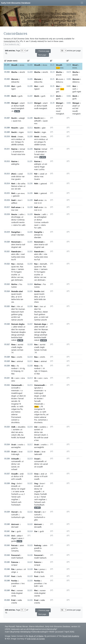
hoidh (14, 437)
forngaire (18, 272)
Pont (13, 576)
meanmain (39, 390)
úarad (14, 467)
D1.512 (7, 161)
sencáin (14, 401)
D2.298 (30, 200)
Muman (45, 329)
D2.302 (30, 251)
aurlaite (16, 429)
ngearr (37, 89)
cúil (46, 244)
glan (22, 128)
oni (35, 139)
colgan (14, 409)
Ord (13, 536)
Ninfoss (38, 284)
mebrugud (39, 393)
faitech (14, 502)
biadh (45, 106)
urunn (61, 79)
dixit (13, 309)
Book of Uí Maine (36, 636)
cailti (44, 214)
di (14, 152)
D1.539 (7, 512)
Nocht (14, 118)
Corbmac (21, 220)
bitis (18, 299)
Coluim (43, 435)
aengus (40, 142)
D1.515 (7, 193)
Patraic (14, 545)
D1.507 (7, 118)
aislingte (38, 164)
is (15, 139)
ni (20, 476)
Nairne (14, 149)
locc (23, 583)
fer (17, 309)
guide (14, 541)
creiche (37, 603)
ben (21, 186)
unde (13, 176)
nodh (36, 108)
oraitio (44, 445)
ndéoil (14, 340)
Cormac (37, 222)
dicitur (16, 106)
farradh (37, 401)
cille (17, 254)
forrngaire (41, 272)
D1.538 (7, 483)
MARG (37, 407)
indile (20, 600)
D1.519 (7, 232)
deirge (14, 335)
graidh (37, 548)
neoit (36, 225)
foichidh (44, 494)
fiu (44, 414)
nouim (19, 294)
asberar (14, 414)
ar (16, 297)
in (23, 152)
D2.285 (30, 79)
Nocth (37, 118)
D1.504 (7, 86)
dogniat (15, 247)
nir (18, 489)
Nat (13, 306)
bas (37, 440)
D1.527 (7, 344)
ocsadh (40, 467)
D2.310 (30, 357)
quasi (15, 121)
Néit (36, 184)
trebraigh (15, 454)
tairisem (44, 269)
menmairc (15, 390)
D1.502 (7, 72)
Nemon (14, 186)
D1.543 (7, 545)
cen (19, 277)
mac (13, 179)
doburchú (38, 82)
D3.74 (52, 72)
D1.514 (7, 183)
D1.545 (7, 562)
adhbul (14, 203)
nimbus (19, 139)
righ (36, 371)
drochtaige (16, 217)
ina (12, 259)
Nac (13, 264)
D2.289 (30, 136)
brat (21, 452)
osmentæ (42, 420)
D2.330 (30, 580)
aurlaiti (37, 429)
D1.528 (7, 357)
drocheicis (38, 422)
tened (20, 327)
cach (42, 86)
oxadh (37, 479)
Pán (13, 569)
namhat (37, 320)
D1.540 (7, 524)
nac (22, 277)
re (44, 297)
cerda (14, 596)
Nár (36, 174)
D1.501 (7, 65)
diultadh (43, 264)
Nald (13, 200)
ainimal (44, 361)
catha (23, 184)
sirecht (45, 72)
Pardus (14, 581)
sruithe (14, 275)
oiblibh (37, 145)
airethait (21, 335)
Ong (13, 483)
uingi (38, 572)
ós (21, 512)
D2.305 (30, 291)
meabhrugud (17, 393)
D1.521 (7, 251)
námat (14, 320)
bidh (36, 586)
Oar (13, 531)
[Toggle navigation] (82, 3)
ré (21, 297)
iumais (43, 145)
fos (21, 284)
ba (22, 435)
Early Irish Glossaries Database (16, 3)
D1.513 (7, 174)
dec (42, 572)
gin (23, 517)
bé (16, 189)
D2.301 (30, 242)
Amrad (37, 435)
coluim (14, 435)
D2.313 (30, 132)
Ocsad (37, 459)
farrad (21, 398)
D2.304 (30, 284)
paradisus (15, 583)
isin (22, 299)
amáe (41, 200)
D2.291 (30, 161)
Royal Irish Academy (71, 636)
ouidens (43, 427)
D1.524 (7, 291)
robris (15, 225)
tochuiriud (16, 517)
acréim (14, 317)
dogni (37, 396)
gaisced (44, 184)
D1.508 (7, 128)
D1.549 (7, 590)
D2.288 (30, 118)
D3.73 (52, 65)
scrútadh (15, 388)
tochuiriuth (39, 517)
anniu (36, 412)
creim (43, 317)
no (42, 235)
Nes (36, 344)
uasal (20, 174)
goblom (15, 314)
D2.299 (30, 214)
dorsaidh (38, 527)
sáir (20, 247)
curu (46, 378)
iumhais (20, 145)
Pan (36, 569)
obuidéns (21, 427)
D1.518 (7, 214)
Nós (13, 366)
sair (43, 247)
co (35, 497)
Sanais (37, 350)
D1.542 (7, 536)
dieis (36, 297)
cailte (21, 214)
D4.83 (69, 103)
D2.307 (30, 324)
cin (18, 467)
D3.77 (52, 96)
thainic (37, 494)
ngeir (79, 92)
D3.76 (52, 86)
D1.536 (7, 459)
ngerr (13, 89)
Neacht (15, 128)
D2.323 (30, 524)
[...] (58, 68)
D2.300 (30, 232)
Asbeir (45, 312)
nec (18, 267)
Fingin (42, 167)
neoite (22, 222)
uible (15, 327)
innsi (23, 257)
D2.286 (30, 86)
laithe (14, 299)
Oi (12, 378)
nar (23, 176)
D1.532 (7, 385)
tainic (17, 491)
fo (23, 142)
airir (41, 586)
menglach (20, 108)
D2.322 (30, 512)
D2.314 (30, 378)
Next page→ (43, 55)
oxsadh (18, 479)
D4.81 (69, 86)
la (17, 548)
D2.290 (30, 149)
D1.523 (7, 284)
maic (36, 169)
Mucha (14, 72)
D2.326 (30, 555)
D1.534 (7, 444)
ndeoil (37, 340)
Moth (14, 96)
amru (21, 432)
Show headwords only (12, 44)
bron (42, 483)
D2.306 (30, 306)
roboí (19, 154)
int (25, 396)
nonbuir (15, 368)
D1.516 (7, 200)
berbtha (15, 337)
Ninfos (14, 284)
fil (20, 404)
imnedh (14, 486)
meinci (37, 417)
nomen (20, 590)
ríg (24, 368)
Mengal (59, 103)
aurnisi (20, 344)
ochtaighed (42, 217)
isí (19, 297)
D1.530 (7, 366)
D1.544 (7, 555)
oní (13, 139)
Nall (36, 200)
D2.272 (30, 103)
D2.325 (30, 545)
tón (19, 306)
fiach (22, 312)
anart (22, 103)
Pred (36, 600)
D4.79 (69, 72)
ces (13, 302)
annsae (37, 235)
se (38, 497)
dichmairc (19, 280)
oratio (21, 445)
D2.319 (30, 459)
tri (21, 368)
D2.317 (30, 444)
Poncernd (15, 555)
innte (36, 157)
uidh (39, 437)
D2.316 (30, 427)
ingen (21, 132)
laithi (36, 299)
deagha (22, 332)
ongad (22, 489)
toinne (37, 287)
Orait (14, 445)
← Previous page (43, 51)
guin (19, 193)
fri (12, 272)
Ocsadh (15, 474)
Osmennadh (17, 385)
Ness (13, 344)
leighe (20, 347)
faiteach (38, 502)
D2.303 (30, 264)
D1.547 (7, 576)
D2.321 (30, 483)
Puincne (15, 562)
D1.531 (7, 378)
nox (19, 121)
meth (13, 558)
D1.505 (7, 96)
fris (36, 420)
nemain (37, 332)
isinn (19, 257)
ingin (44, 132)
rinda (13, 593)
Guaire (37, 179)
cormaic (20, 350)
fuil (38, 259)
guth (20, 96)
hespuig (17, 371)
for (20, 225)
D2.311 (30, 361)
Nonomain (16, 242)
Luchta (41, 169)
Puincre (37, 562)
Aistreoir (15, 524)
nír (41, 489)
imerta (19, 244)
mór (36, 203)
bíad (20, 337)
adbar (19, 536)
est (57, 108)
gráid (13, 548)
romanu (37, 551)
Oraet (14, 452)
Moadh (14, 65)
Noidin (37, 291)
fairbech (43, 558)
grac (36, 317)
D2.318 (30, 451)
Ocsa (36, 474)
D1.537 (7, 474)
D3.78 (52, 103)
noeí (23, 254)
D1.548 (7, 580)
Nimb (14, 137)
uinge (14, 572)
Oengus (18, 142)
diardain (21, 235)
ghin (36, 520)
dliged (14, 538)
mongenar (38, 409)
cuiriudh (15, 515)
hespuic (44, 371)
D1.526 (7, 324)
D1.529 (7, 361)
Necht (37, 128)
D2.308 (30, 366)
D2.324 (30, 531)
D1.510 (7, 136)
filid (13, 374)
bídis (41, 299)
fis (18, 366)
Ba (35, 437)
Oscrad (14, 512)
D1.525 (7, 306)
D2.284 (30, 72)
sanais (14, 350)
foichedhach (39, 505)
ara (13, 412)
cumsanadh (16, 461)
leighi (42, 347)
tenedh (42, 327)
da (35, 217)
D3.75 (52, 79)
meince (17, 412)
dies (13, 297)
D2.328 (30, 569)
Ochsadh (15, 459)
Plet (13, 590)
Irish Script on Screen (36, 639)
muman (22, 309)
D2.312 (30, 128)
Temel (14, 497)
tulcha (14, 257)
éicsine (14, 398)
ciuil (23, 244)
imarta (42, 244)
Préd (13, 600)
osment (14, 420)
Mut (13, 86)
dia (19, 184)
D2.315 (30, 385)
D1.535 (7, 451)
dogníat (37, 247)
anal (42, 474)
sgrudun (38, 388)
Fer (40, 309)
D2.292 (30, 174)
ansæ (13, 235)
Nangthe (38, 232)
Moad (75, 65)
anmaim (41, 152)
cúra (23, 378)
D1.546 (7, 569)
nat (19, 317)
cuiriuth (37, 515)
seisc (36, 381)
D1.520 (7, 242)
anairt (75, 106)
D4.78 (69, 65)
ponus (19, 569)
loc (46, 583)
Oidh (13, 427)
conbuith (15, 222)
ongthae (42, 499)
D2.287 (30, 96)
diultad (20, 264)
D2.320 (30, 474)
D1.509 (7, 132)
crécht (42, 357)
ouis (17, 378)
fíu (21, 409)
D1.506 (7, 103)
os (44, 512)
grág (20, 314)
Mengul (15, 103)
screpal (37, 565)
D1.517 (7, 207)
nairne (37, 167)
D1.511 (7, 149)
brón (19, 483)
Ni (19, 401)
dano (13, 269)
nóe (46, 254)
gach (19, 86)
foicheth (15, 494)
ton (41, 306)
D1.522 (7, 264)
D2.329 (30, 576)
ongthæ (15, 499)
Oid (36, 427)
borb (20, 576)
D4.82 (69, 96)
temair (22, 149)
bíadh (22, 106)
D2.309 (30, 344)
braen (44, 137)
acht (13, 479)
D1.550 (7, 600)
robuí (42, 154)
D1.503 (7, 79)
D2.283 (30, 65)
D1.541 (7, 531)
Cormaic (43, 350)
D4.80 (69, 79)
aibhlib (14, 145)
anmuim (18, 152)
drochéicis (15, 422)
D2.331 (30, 590)
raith (21, 406)
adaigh (22, 118)
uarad (45, 464)
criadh (37, 347)
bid (60, 108)
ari (47, 414)
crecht (20, 357)
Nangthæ (16, 232)
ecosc (22, 65)
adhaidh (38, 121)
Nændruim (16, 252)
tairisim (21, 269)
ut (12, 106)
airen (20, 538)
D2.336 (30, 600)
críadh (14, 347)
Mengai (76, 103)
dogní (14, 396)
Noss (36, 366)
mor (19, 200)
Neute (14, 214)
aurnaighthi (39, 447)
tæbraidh (38, 454)
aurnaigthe (16, 447)
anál (22, 474)
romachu (15, 551)
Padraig (38, 545)
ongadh (37, 491)
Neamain (15, 332)
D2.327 (30, 562)
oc (18, 406)
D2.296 (30, 183)
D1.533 (7, 427)
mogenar (15, 404)
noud (13, 108)
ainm (13, 244)
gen (13, 280)
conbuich (45, 222)
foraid (14, 154)
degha (43, 332)
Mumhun (38, 312)
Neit (13, 184)
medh (37, 558)
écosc (45, 65)
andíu (14, 406)
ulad (42, 291)
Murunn (15, 79)
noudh (75, 111)
